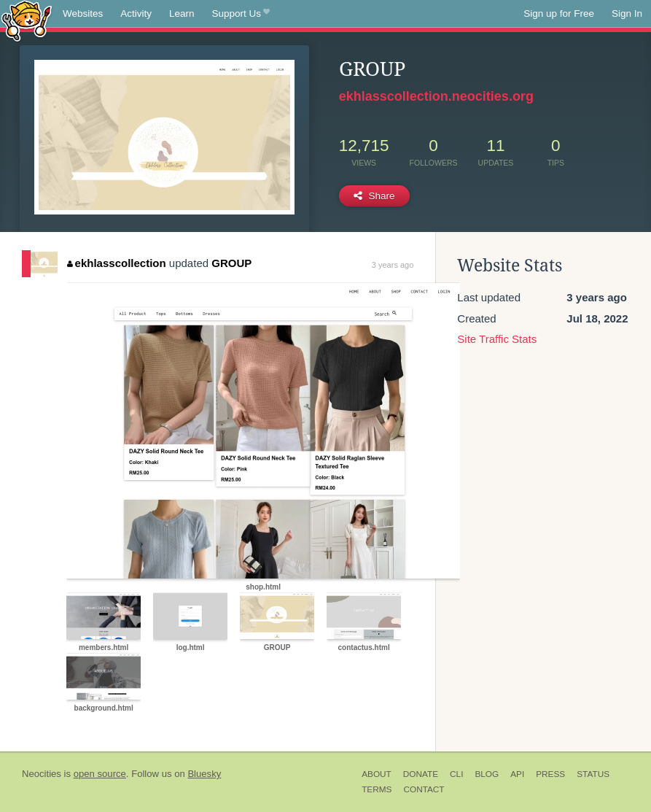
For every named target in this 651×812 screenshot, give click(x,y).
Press (550, 774)
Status (593, 774)
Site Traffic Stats (497, 339)
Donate (421, 774)
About (377, 774)
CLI (456, 774)
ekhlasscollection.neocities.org (436, 96)
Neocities (42, 774)
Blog (487, 774)
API (517, 774)
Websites (83, 13)
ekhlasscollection (117, 263)
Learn (182, 13)
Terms (377, 789)
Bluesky (204, 774)
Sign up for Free (559, 13)
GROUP (231, 263)
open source (100, 774)
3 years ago (393, 265)
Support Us (241, 14)
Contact (424, 789)
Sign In (627, 13)
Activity (136, 13)
